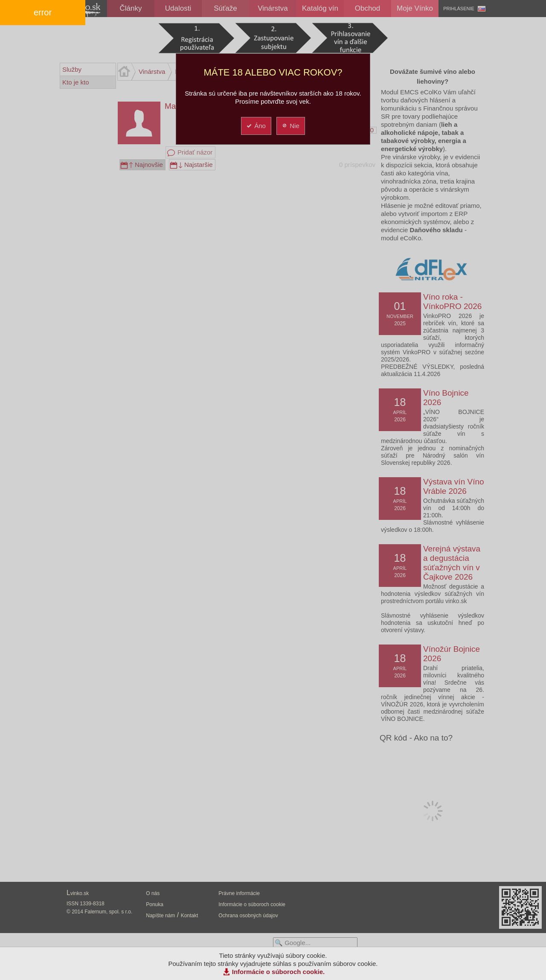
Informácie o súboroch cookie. (279, 972)
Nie (290, 126)
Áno (256, 126)
